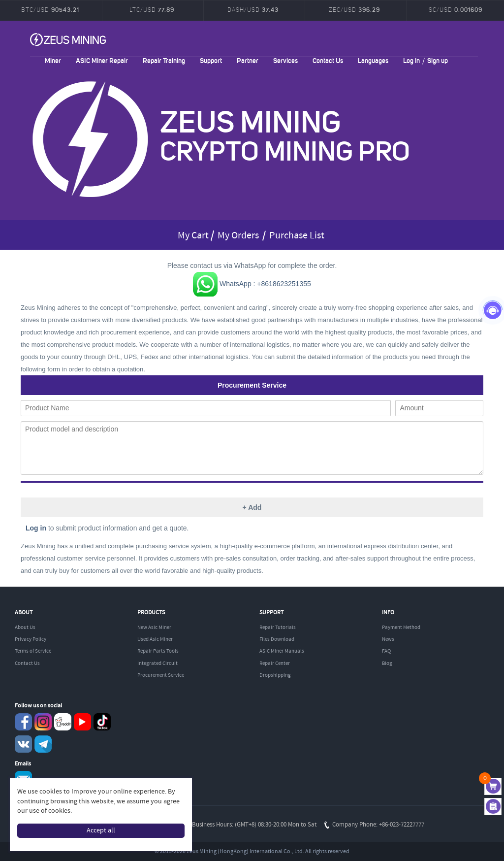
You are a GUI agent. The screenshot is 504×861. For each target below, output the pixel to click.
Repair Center (275, 663)
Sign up (438, 60)
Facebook (23, 722)
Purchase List (297, 236)
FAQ (386, 651)
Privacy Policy (31, 639)
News (388, 639)
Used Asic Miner (155, 639)
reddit (63, 722)
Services (285, 60)
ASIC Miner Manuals (282, 651)
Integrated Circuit (157, 663)
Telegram (43, 744)
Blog (387, 663)
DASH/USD (253, 10)
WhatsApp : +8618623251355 (252, 284)
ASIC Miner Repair (102, 60)
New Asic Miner (154, 628)
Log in (411, 60)
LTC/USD (152, 10)
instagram (43, 722)
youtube (82, 722)
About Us (25, 628)
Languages (373, 60)
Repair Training (164, 60)
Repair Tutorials (278, 628)
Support (211, 60)
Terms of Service (33, 651)
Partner (248, 60)
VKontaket (23, 744)
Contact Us (328, 60)
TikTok (102, 722)
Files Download (277, 639)
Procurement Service (161, 675)
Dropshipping (275, 675)
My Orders (238, 236)
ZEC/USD (354, 10)
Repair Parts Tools (158, 651)
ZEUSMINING (68, 39)
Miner (53, 60)
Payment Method (401, 628)
